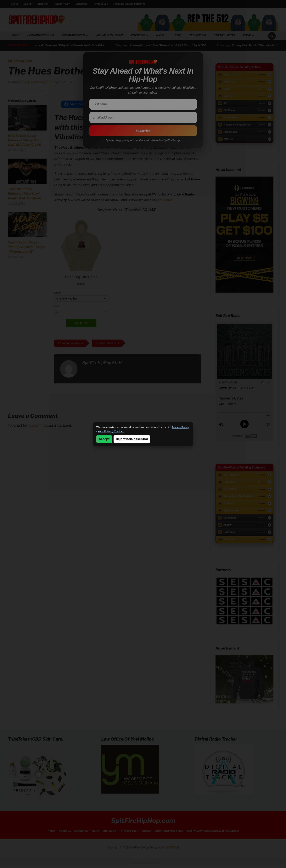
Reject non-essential (132, 439)
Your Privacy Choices (111, 431)
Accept (104, 439)
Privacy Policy (180, 427)
